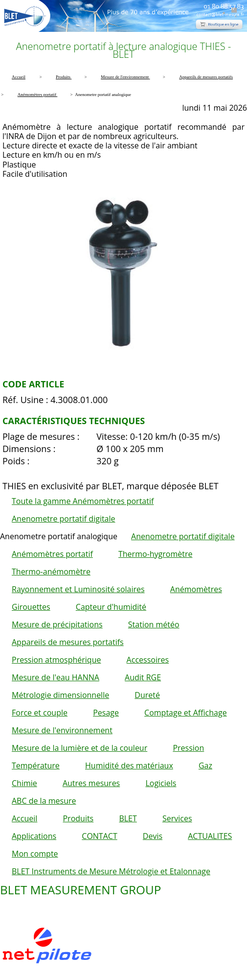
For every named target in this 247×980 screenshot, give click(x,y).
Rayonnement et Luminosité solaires (78, 589)
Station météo (154, 624)
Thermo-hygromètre (155, 554)
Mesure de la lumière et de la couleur (79, 748)
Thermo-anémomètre (51, 572)
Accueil (24, 818)
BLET (128, 818)
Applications (34, 836)
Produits (78, 818)
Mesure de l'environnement (62, 730)
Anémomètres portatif (52, 554)
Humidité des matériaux (129, 765)
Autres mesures (91, 783)
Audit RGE (143, 677)
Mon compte (35, 854)
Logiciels (161, 783)
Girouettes (31, 607)
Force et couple (40, 713)
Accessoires (148, 660)
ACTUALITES (210, 836)
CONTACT (99, 836)
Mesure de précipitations (57, 624)
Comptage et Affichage (186, 713)
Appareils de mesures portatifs (68, 642)
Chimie (24, 783)
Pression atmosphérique (56, 660)
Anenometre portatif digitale (64, 519)
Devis (153, 836)
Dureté (147, 695)
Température (36, 765)
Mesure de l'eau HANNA (56, 677)
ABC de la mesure (44, 801)
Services (177, 818)
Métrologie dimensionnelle (60, 695)
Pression (188, 748)
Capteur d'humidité (111, 607)
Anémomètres (196, 589)
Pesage (106, 713)
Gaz (205, 765)
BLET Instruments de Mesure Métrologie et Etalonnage (111, 871)
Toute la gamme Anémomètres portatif (83, 501)
